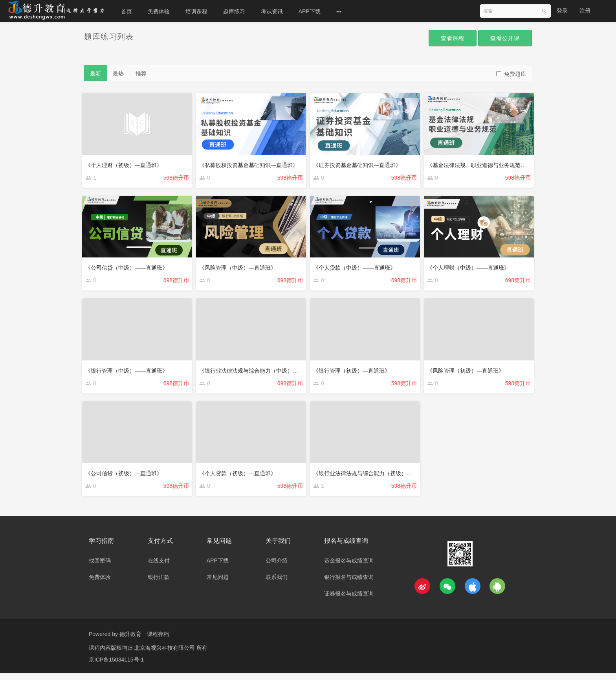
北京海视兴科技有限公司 (165, 654)
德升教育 (130, 641)
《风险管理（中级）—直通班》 (240, 267)
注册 (585, 11)
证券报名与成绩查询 (349, 600)
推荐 (141, 74)
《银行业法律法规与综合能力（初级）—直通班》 (376, 476)
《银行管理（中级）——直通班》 (128, 372)
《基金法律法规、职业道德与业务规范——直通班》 (492, 163)
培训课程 (196, 11)
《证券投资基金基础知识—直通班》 (359, 163)
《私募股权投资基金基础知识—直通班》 (251, 163)
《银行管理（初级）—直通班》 (354, 372)
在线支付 (159, 567)
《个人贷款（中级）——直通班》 (356, 267)
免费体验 (159, 11)
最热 (118, 74)
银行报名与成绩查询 (349, 584)
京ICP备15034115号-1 (116, 666)
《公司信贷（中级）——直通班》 (128, 267)
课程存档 (158, 641)
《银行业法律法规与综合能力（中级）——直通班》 (264, 372)
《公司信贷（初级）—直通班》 (126, 476)
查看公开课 (503, 39)
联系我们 (277, 584)
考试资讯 (272, 11)
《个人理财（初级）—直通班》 (126, 163)
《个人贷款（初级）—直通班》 (240, 476)
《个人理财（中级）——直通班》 (470, 267)
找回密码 (100, 567)
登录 (562, 11)
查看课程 (446, 39)
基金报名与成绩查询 (349, 567)
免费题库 (511, 74)
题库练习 (234, 11)
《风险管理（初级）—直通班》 (467, 372)
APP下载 (310, 11)
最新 (95, 74)
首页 (126, 11)
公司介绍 (277, 567)
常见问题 (218, 584)
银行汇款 (159, 584)
